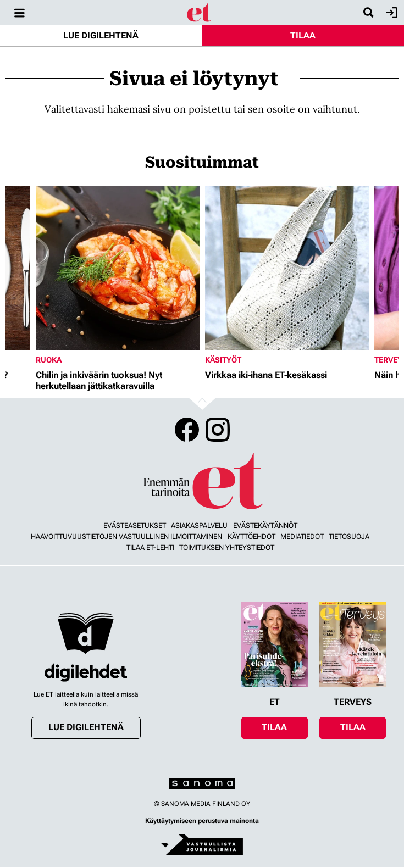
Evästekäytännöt (265, 525)
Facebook (187, 430)
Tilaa (303, 35)
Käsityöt (223, 360)
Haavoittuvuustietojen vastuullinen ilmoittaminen (126, 536)
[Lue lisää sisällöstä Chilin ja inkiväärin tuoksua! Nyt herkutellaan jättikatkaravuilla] (118, 268)
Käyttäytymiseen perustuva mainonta (202, 821)
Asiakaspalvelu (199, 525)
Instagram (218, 430)
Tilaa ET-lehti (150, 547)
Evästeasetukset (135, 525)
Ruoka (49, 360)
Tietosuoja (349, 536)
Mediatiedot (302, 536)
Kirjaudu (391, 13)
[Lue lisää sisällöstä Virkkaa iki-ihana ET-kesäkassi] (287, 268)
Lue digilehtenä (101, 35)
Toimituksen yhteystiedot (227, 547)
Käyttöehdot (251, 536)
